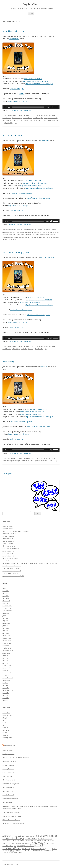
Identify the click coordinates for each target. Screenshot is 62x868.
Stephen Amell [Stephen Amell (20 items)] (29, 850)
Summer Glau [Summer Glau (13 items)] (39, 851)
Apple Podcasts (15, 89)
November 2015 (7, 646)
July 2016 (5, 626)
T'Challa (35, 237)
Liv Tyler (12, 120)
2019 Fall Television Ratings (11, 573)
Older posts (7, 474)
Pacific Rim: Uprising (47, 257)
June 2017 (6, 618)
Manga (5, 718)
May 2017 (5, 621)
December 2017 (7, 603)
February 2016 (7, 638)
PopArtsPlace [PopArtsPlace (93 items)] (12, 848)
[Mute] (51, 107)
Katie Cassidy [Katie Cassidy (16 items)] (50, 844)
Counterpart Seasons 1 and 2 (12, 571)
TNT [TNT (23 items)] (12, 852)
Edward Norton (27, 118)
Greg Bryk (44, 118)
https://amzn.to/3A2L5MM (38, 409)
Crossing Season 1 (8, 539)
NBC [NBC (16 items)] (15, 846)
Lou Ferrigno (19, 120)
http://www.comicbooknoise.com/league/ (39, 84)
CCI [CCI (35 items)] (23, 836)
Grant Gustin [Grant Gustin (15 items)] (6, 844)
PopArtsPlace (31, 4)
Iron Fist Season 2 (8, 536)
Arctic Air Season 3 (8, 551)
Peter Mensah (33, 120)
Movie (20, 115)
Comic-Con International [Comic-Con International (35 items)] (45, 836)
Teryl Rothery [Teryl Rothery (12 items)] (6, 852)
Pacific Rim (24, 349)
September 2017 (8, 611)
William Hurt (54, 120)
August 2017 (6, 613)
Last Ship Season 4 (8, 529)
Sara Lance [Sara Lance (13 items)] (48, 849)
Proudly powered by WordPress (12, 864)
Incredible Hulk (14, 39)
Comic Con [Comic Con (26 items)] (29, 839)
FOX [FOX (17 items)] (48, 841)
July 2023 (5, 588)
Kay (16, 123)
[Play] (5, 107)
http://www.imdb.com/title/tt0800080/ (35, 81)
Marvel (26, 120)
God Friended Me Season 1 (11, 568)
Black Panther (45, 141)
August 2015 (6, 653)
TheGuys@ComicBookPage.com (21, 193)
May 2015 (5, 660)
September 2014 (8, 678)
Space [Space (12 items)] (4, 851)
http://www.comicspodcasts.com (31, 186)
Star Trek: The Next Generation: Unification (16, 531)
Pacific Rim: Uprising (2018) (16, 252)
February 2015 (7, 665)
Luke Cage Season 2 (9, 541)
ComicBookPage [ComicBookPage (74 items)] (13, 838)
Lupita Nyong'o (30, 235)
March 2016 (6, 636)
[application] (31, 107)
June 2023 (6, 591)
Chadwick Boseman (28, 232)
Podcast (25, 115)
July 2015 (5, 656)
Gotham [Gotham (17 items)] (53, 841)
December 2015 (7, 643)
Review (46, 115)
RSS (23, 89)
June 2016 (6, 628)
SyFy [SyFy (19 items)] (45, 850)
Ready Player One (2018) (10, 558)
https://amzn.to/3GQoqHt (32, 181)
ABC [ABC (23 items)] (4, 836)
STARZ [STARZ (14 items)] (21, 851)
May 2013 (5, 695)
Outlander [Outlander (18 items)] (20, 846)
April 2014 (6, 688)
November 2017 (7, 606)
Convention (6, 713)
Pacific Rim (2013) (11, 362)
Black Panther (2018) (12, 136)
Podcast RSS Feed (10, 745)
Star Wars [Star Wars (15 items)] (16, 851)
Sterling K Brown (27, 237)
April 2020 (6, 598)
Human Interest (7, 715)
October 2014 (7, 675)
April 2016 (6, 633)
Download (27, 110)
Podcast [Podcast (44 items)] (39, 845)
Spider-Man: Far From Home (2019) (13, 576)
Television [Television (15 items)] (50, 851)
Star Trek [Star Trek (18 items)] (9, 850)
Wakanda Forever (44, 237)
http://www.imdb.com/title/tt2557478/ (39, 300)
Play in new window (15, 110)
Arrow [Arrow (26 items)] (9, 836)
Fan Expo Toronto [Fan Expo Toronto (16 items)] (36, 841)
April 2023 (6, 596)
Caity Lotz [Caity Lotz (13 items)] (15, 836)
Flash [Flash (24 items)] (44, 840)
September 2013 (8, 690)
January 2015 (7, 668)
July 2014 (5, 683)
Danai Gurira (50, 232)
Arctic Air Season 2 (8, 556)
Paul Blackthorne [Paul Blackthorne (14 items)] (29, 846)
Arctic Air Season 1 (8, 561)
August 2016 (6, 623)
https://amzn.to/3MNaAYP (33, 79)
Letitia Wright (20, 235)
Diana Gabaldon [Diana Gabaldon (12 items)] (7, 841)
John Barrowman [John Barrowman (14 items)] (25, 844)
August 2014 (6, 680)
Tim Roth (47, 120)
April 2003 (6, 698)
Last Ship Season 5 (8, 526)
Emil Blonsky (37, 118)
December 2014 (7, 670)
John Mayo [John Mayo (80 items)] (38, 843)
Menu (31, 14)
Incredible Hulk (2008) (13, 31)
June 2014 (6, 685)
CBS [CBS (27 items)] (20, 836)
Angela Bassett (7, 232)
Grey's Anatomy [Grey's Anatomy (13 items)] (15, 844)
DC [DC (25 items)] (51, 839)
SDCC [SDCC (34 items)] (54, 848)
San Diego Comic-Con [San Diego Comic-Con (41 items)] (33, 848)
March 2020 (6, 601)
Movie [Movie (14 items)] (11, 846)
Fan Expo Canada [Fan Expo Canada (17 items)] (24, 841)
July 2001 (5, 700)
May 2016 (5, 631)
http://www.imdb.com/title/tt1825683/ (35, 183)
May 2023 (5, 593)
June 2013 (6, 693)
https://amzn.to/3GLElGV (36, 297)
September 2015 (8, 651)
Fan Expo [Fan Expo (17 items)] (15, 841)
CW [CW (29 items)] (36, 838)
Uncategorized (7, 738)
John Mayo (6, 120)
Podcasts (31, 115)
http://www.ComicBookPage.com (20, 101)
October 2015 (7, 648)
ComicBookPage (17, 118)
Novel (4, 723)
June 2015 (6, 658)
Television (6, 735)
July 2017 (5, 616)
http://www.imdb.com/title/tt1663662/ (33, 412)
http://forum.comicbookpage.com (38, 198)
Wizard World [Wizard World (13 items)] (18, 852)
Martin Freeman (40, 235)
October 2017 (7, 608)
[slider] (28, 107)
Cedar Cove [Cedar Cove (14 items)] (29, 836)
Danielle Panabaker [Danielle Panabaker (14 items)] (44, 839)
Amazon (22, 94)
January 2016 (7, 641)
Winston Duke (55, 237)
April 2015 (6, 663)
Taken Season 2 (8, 544)
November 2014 (7, 673)
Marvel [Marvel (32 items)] (6, 846)
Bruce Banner (7, 118)
